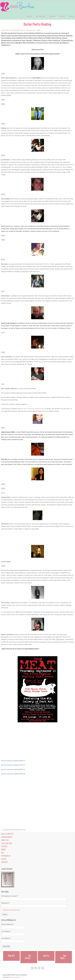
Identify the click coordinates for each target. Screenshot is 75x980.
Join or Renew (7, 837)
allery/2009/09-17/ (21, 761)
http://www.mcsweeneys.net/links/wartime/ (33, 409)
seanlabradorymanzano (16, 30)
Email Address (7, 924)
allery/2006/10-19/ (13, 769)
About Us (5, 840)
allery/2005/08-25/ (13, 774)
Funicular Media (15, 977)
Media (3, 849)
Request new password (11, 910)
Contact (5, 862)
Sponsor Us (6, 856)
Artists (52, 16)
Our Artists (28, 957)
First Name (6, 931)
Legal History (7, 843)
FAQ (3, 853)
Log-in (4, 859)
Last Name (6, 938)
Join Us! (46, 956)
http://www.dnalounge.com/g (8, 761)
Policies (4, 846)
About (30, 16)
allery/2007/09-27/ (13, 765)
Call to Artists (7, 834)
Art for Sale (41, 16)
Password (5, 903)
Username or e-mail (10, 896)
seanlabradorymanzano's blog (14, 830)
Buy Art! (11, 956)
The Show (63, 957)
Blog (71, 16)
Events (62, 16)
